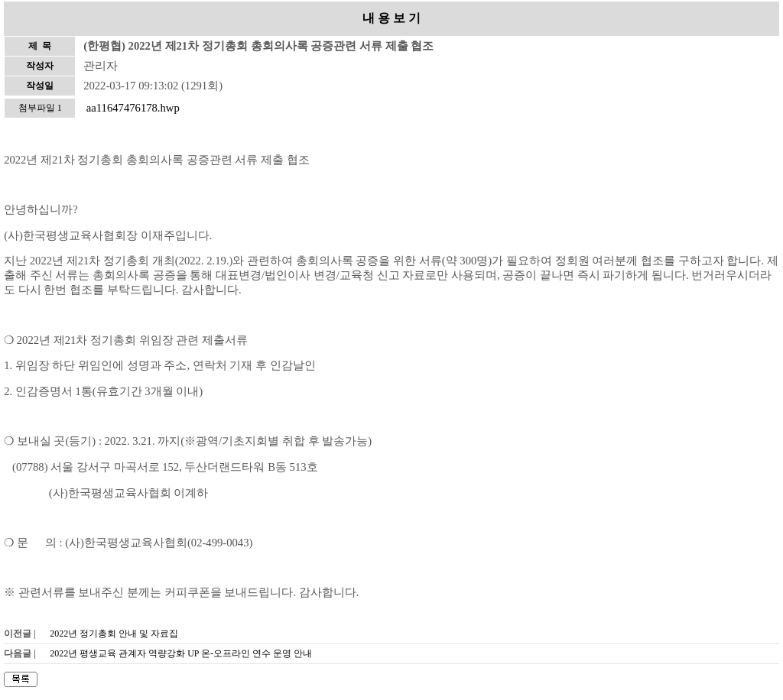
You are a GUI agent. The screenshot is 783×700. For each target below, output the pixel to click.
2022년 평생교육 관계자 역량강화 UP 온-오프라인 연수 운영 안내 (181, 653)
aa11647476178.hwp (133, 108)
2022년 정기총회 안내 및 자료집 (114, 634)
